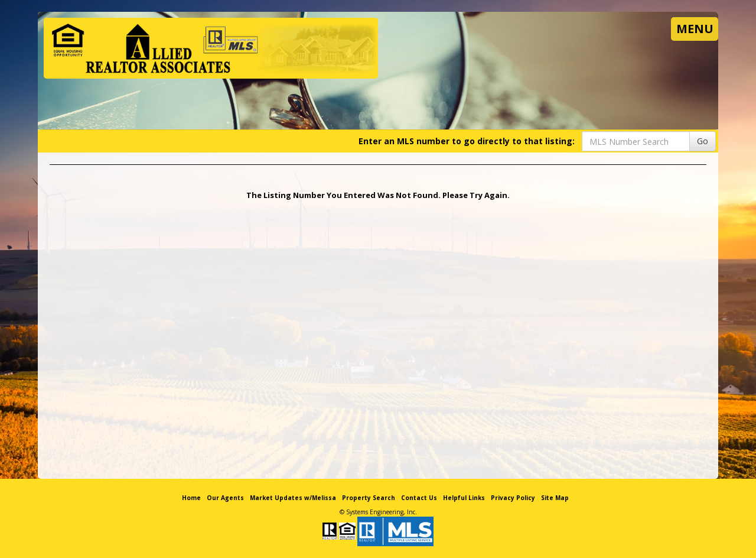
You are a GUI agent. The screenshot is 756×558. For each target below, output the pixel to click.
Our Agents (225, 498)
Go (703, 141)
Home (191, 498)
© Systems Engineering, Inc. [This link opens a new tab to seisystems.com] (378, 512)
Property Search (369, 498)
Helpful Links (464, 498)
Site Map (555, 498)
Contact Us (419, 498)
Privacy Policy (513, 498)
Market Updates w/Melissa (293, 498)
